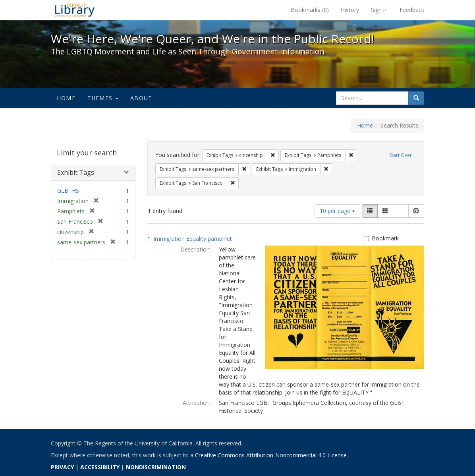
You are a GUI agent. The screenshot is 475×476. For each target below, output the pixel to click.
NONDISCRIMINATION (156, 467)
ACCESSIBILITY (100, 467)
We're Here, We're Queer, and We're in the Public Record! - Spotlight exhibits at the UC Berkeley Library (75, 10)
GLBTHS (68, 191)
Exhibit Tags (76, 172)
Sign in (379, 10)
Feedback (412, 10)
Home (66, 98)
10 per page (337, 211)
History (350, 10)
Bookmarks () (310, 10)
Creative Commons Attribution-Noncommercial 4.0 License (271, 455)
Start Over (401, 155)
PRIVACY (62, 467)
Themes (103, 98)
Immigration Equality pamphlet (193, 239)
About (141, 98)
